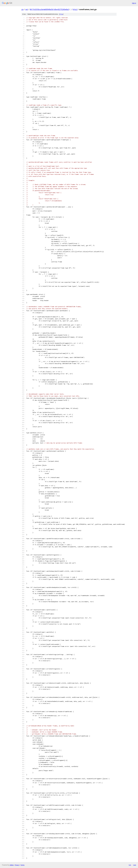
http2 (75, 9)
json (135, 865)
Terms (22, 865)
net (27, 9)
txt (130, 865)
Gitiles (12, 865)
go (23, 9)
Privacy (17, 865)
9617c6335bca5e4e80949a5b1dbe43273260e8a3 (49, 9)
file (61, 14)
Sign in (134, 3)
